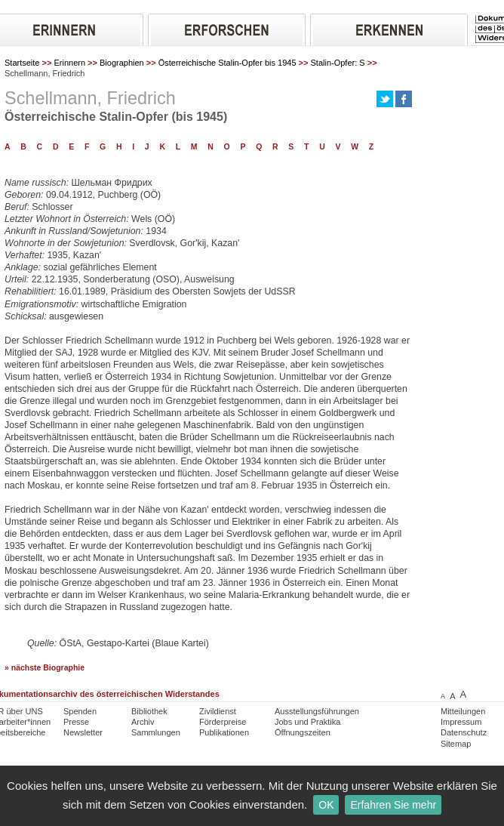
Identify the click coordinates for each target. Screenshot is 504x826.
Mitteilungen (463, 711)
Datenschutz (464, 732)
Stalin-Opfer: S (338, 63)
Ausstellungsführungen (317, 711)
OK (326, 805)
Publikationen (224, 732)
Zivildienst (218, 711)
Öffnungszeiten (303, 732)
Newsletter (83, 732)
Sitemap (456, 744)
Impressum (461, 722)
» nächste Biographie (45, 668)
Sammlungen (156, 732)
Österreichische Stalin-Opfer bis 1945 (227, 63)
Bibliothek (149, 711)
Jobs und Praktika (307, 722)
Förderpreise (223, 722)
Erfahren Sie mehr (393, 805)
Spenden (80, 711)
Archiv (143, 722)
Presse (76, 722)
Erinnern (69, 63)
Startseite (22, 63)
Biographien (122, 63)
